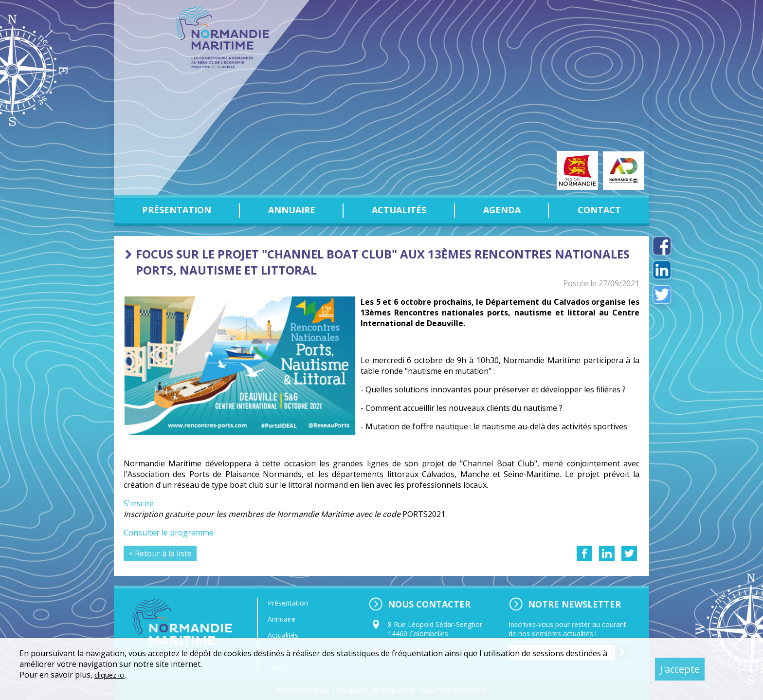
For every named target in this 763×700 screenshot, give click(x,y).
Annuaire (292, 210)
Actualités (399, 210)
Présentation (177, 210)
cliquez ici (111, 675)
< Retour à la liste (160, 553)
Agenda (502, 210)
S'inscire (139, 503)
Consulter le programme (169, 533)
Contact (599, 210)
